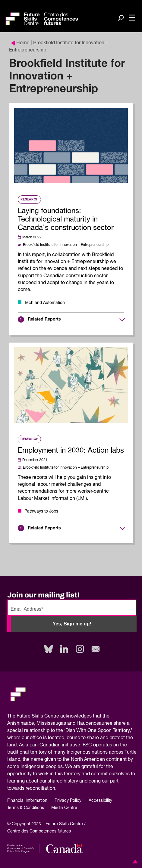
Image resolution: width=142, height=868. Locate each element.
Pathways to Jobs (41, 511)
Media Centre (64, 808)
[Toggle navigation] (132, 18)
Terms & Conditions (26, 808)
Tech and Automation (45, 303)
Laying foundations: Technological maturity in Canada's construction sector (66, 219)
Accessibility (100, 801)
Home (20, 43)
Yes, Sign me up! (72, 624)
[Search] (121, 18)
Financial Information (27, 801)
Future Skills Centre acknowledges (54, 716)
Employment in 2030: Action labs (71, 451)
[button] (134, 861)
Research (29, 200)
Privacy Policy (68, 801)
